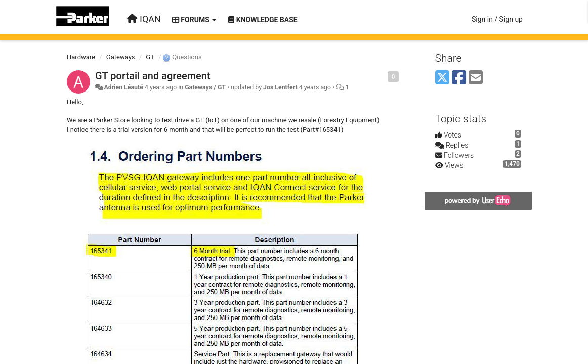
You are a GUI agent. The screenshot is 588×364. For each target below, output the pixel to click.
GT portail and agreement (153, 76)
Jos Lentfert (280, 87)
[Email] (476, 78)
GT (150, 57)
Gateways (121, 57)
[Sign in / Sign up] (497, 19)
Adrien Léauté (123, 87)
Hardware (81, 57)
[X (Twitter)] (442, 78)
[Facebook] (459, 78)
